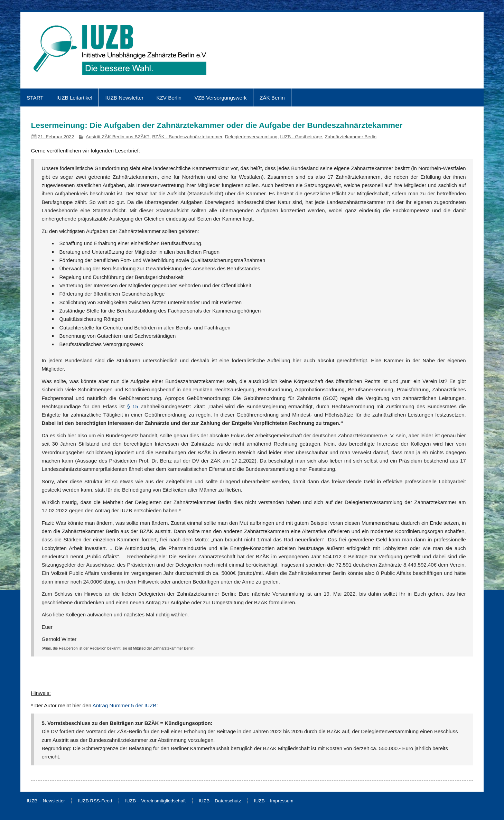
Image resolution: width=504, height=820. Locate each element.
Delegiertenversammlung (251, 137)
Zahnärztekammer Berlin (351, 137)
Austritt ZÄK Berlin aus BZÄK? (118, 137)
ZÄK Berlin (272, 98)
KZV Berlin (169, 98)
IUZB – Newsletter (46, 801)
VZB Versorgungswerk (220, 98)
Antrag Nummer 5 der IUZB (125, 705)
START (35, 98)
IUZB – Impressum (274, 801)
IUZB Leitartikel (74, 98)
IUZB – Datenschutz (220, 801)
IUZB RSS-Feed (95, 801)
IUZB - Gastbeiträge (301, 137)
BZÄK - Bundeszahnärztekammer (187, 137)
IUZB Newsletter (124, 98)
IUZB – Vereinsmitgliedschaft (156, 801)
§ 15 (133, 406)
